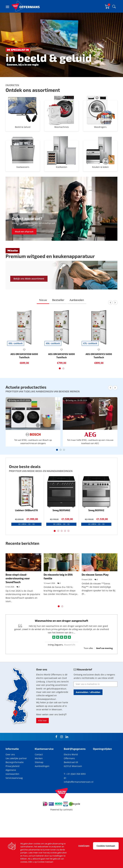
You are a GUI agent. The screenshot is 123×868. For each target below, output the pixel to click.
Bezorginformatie (15, 781)
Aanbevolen (77, 318)
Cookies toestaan (106, 846)
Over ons (10, 773)
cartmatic (68, 828)
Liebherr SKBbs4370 (26, 529)
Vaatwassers (23, 173)
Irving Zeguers (55, 663)
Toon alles (88, 667)
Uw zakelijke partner (16, 777)
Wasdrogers (100, 133)
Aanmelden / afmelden (88, 711)
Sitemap (39, 781)
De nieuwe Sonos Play (95, 593)
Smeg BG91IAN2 (61, 529)
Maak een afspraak (24, 250)
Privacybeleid (13, 784)
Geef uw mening (104, 667)
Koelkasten (61, 173)
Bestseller (58, 318)
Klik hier (42, 739)
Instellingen (84, 846)
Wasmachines (61, 133)
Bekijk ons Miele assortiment (29, 297)
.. (75, 651)
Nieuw (43, 318)
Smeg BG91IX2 (96, 529)
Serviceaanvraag (14, 796)
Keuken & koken (100, 173)
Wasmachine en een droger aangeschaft (61, 639)
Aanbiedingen (42, 784)
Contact (39, 773)
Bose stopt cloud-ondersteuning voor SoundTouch (18, 597)
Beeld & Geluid (23, 133)
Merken (39, 777)
